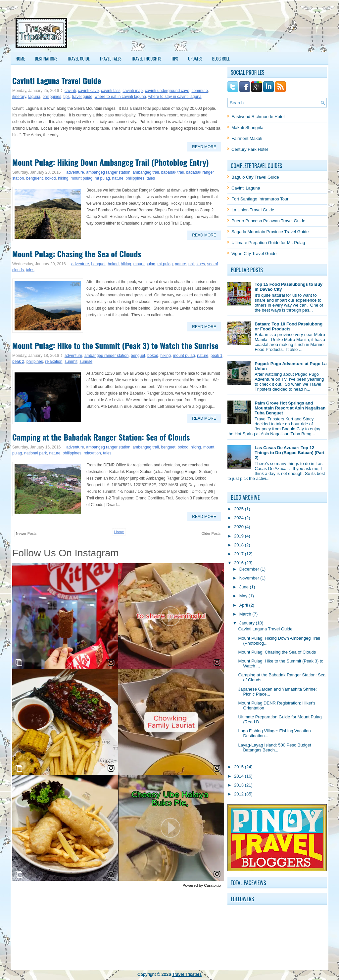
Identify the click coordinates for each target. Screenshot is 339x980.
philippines (52, 97)
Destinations (46, 59)
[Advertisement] (203, 33)
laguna (34, 97)
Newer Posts (26, 533)
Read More (204, 147)
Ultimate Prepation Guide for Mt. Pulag (268, 243)
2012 (240, 794)
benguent (34, 178)
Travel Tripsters (187, 974)
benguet (98, 264)
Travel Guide (78, 59)
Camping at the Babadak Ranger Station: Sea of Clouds (101, 437)
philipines (197, 264)
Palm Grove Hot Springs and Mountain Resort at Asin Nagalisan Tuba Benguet (290, 408)
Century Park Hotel (250, 149)
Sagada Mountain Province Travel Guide (270, 232)
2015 (240, 767)
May (244, 596)
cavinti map (133, 91)
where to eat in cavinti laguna (120, 97)
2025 (240, 509)
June (245, 587)
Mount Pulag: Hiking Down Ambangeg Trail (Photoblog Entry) (111, 162)
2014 (240, 776)
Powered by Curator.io (202, 885)
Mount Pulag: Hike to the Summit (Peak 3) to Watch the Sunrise (115, 345)
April (244, 605)
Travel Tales (111, 59)
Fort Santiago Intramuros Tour (260, 199)
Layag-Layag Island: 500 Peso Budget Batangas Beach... (274, 747)
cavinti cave (89, 91)
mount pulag (81, 178)
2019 (240, 536)
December (250, 569)
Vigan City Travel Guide (254, 254)
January (248, 623)
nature (118, 178)
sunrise (86, 362)
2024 (240, 518)
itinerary (19, 97)
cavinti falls (111, 91)
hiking (63, 178)
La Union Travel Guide (253, 210)
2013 (240, 785)
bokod (50, 178)
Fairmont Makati (247, 138)
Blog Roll (221, 59)
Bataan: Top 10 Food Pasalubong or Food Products (289, 326)
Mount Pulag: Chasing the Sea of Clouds (77, 254)
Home (20, 59)
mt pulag (102, 178)
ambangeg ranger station (108, 172)
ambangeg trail (145, 172)
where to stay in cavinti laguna (175, 97)
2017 (240, 554)
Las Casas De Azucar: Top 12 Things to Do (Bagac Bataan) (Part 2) (290, 453)
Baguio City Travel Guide (255, 177)
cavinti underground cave (167, 91)
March (246, 614)
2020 (240, 527)
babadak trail (172, 172)
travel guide (82, 97)
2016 (240, 563)
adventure (75, 172)
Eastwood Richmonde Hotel (258, 117)
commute (199, 91)
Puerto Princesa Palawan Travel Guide (268, 221)
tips (67, 97)
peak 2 (18, 362)
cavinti (70, 91)
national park (36, 453)
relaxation (54, 362)
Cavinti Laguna (246, 188)
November (250, 578)
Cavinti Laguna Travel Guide (57, 80)
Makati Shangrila (247, 128)
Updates (195, 59)
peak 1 (217, 356)
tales (151, 178)
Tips (175, 59)
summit (71, 362)
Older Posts (211, 533)
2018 (240, 545)
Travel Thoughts (146, 59)
